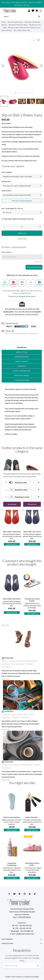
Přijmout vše (32, 504)
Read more (6, 679)
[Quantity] (22, 227)
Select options (12, 544)
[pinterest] (20, 894)
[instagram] (25, 894)
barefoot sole (22, 352)
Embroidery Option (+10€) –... (32, 864)
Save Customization (34, 267)
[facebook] (9, 894)
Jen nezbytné (12, 504)
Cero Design (35, 977)
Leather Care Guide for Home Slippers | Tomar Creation (18, 716)
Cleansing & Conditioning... (12, 864)
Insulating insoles (22, 375)
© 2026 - (18, 977)
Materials (22, 366)
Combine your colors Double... (32, 600)
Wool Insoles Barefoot (12, 817)
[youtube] (14, 894)
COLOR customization (22, 371)
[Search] (39, 16)
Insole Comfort (22, 361)
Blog (6, 625)
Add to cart (22, 233)
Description (22, 347)
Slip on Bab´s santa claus (12, 532)
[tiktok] (35, 894)
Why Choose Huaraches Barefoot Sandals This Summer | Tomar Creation (20, 664)
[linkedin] (30, 894)
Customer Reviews (22, 380)
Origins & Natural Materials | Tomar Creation (21, 766)
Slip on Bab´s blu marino (32, 532)
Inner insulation (22, 357)
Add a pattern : (7, 252)
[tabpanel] (22, 66)
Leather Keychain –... (32, 817)
